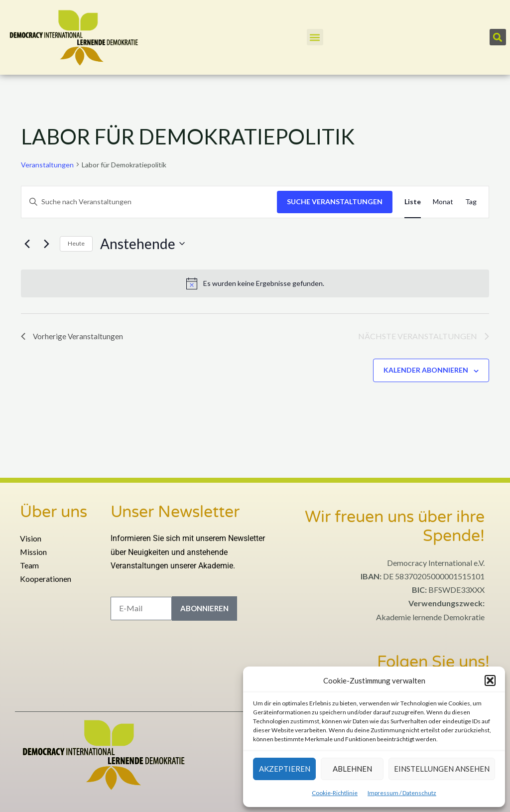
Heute (76, 243)
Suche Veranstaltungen (335, 202)
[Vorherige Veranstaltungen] (27, 244)
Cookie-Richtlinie (335, 793)
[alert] (255, 283)
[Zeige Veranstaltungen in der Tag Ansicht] (471, 202)
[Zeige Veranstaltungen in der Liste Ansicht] (413, 202)
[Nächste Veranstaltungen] (46, 244)
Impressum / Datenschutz (402, 793)
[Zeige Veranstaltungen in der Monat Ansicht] (443, 202)
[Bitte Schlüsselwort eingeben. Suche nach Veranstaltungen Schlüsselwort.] (149, 202)
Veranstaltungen (47, 165)
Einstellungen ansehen (442, 769)
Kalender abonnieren (426, 370)
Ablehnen (352, 769)
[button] (490, 680)
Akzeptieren (285, 769)
